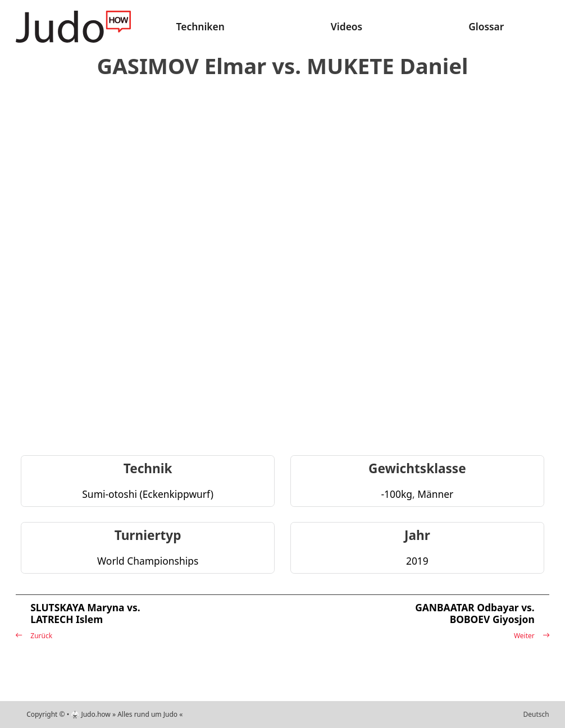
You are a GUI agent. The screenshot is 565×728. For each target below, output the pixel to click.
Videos (347, 26)
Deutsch (536, 714)
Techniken (201, 26)
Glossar (486, 26)
